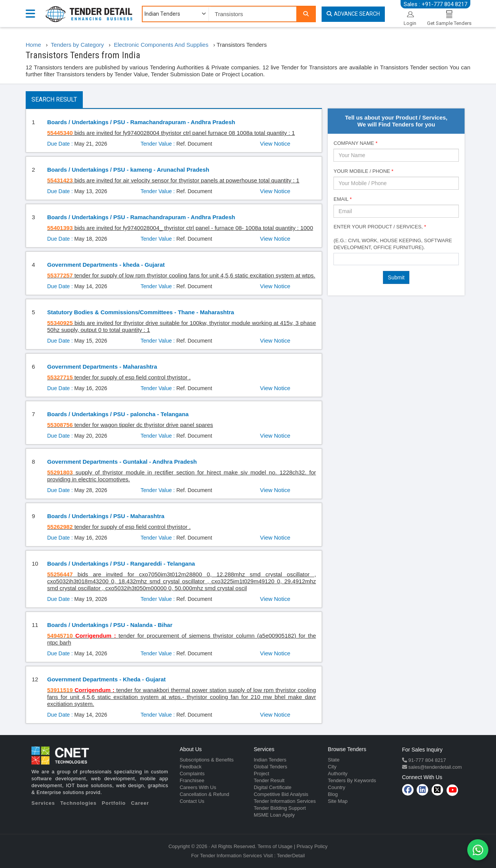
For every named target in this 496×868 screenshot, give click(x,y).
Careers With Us (198, 787)
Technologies (78, 803)
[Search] (306, 14)
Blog (333, 794)
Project (261, 774)
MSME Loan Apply (274, 815)
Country (337, 787)
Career (140, 803)
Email (342, 199)
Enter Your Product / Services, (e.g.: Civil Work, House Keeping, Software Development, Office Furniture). (393, 237)
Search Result (54, 99)
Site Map (338, 801)
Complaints (192, 774)
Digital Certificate (273, 787)
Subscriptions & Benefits (207, 760)
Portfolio (114, 803)
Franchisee (192, 780)
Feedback (191, 767)
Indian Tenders (270, 760)
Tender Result (269, 780)
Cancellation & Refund (204, 794)
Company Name (355, 143)
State (333, 760)
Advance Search (353, 14)
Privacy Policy (312, 846)
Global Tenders (270, 767)
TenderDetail (291, 856)
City (332, 767)
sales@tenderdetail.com (434, 767)
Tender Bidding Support (280, 808)
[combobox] (396, 259)
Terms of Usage (275, 846)
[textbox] (338, 259)
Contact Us (192, 801)
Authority (338, 774)
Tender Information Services (285, 801)
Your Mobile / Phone (363, 171)
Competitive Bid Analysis (281, 794)
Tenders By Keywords (352, 780)
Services (43, 803)
